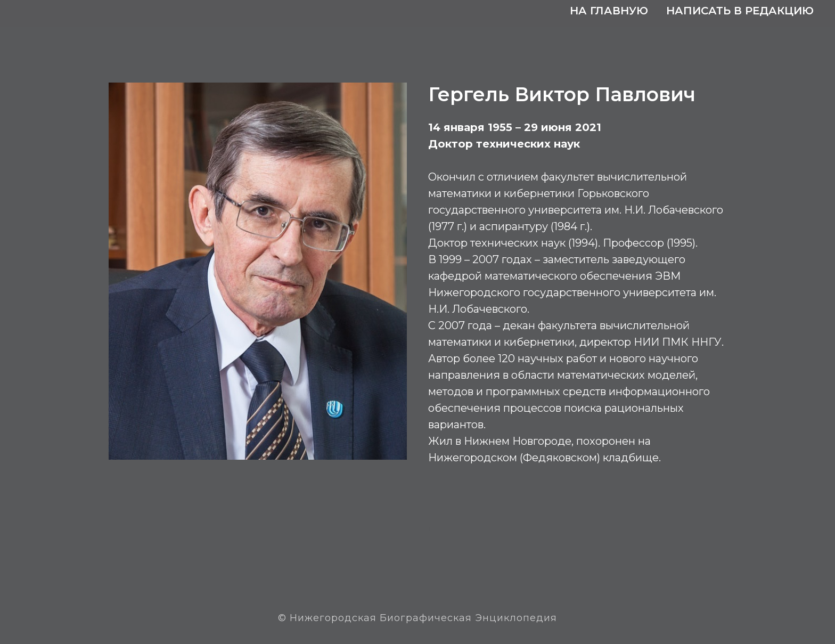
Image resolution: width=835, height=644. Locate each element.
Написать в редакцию (740, 11)
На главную (609, 11)
